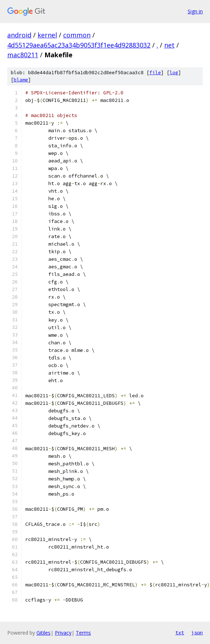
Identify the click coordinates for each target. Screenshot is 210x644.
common (77, 35)
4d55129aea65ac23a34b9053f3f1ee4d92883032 (79, 45)
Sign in (195, 11)
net (169, 45)
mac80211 (23, 55)
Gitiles (43, 633)
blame (21, 80)
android (19, 35)
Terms (83, 633)
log (174, 73)
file (155, 73)
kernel (47, 35)
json (197, 632)
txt (180, 632)
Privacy (63, 633)
